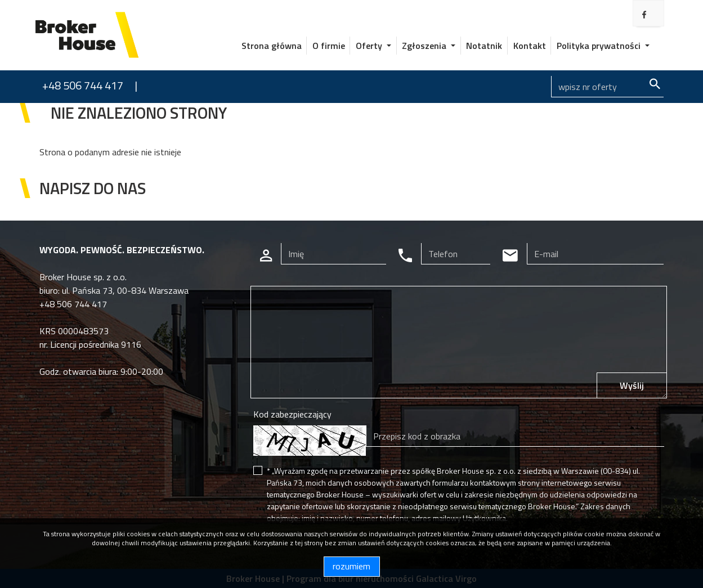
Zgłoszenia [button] (425, 46)
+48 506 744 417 (83, 85)
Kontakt (530, 46)
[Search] (607, 87)
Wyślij (632, 385)
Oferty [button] (370, 46)
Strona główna (272, 46)
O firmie (329, 46)
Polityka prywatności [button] (600, 46)
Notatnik (484, 46)
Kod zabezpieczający (292, 414)
